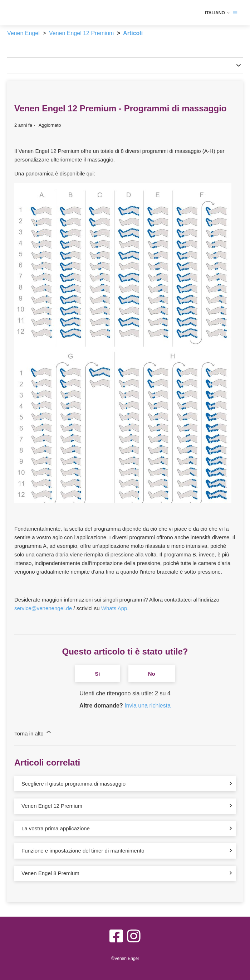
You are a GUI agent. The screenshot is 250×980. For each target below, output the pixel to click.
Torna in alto (33, 732)
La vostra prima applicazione (56, 828)
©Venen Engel (125, 959)
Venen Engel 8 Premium (50, 873)
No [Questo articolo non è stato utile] (152, 674)
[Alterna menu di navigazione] (235, 13)
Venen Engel (23, 33)
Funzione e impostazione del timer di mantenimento (83, 851)
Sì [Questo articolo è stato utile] (97, 674)
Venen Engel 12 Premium (81, 33)
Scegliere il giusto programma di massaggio (73, 784)
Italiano (218, 13)
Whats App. (115, 608)
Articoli (133, 33)
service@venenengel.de (43, 608)
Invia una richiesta (148, 706)
